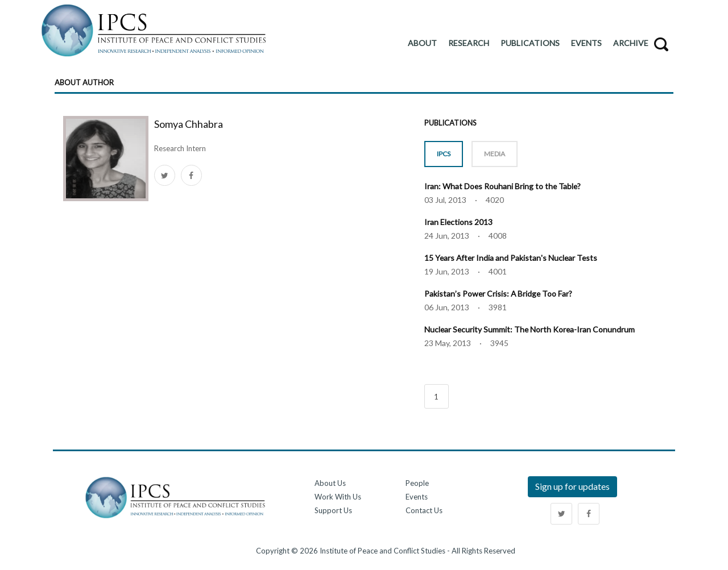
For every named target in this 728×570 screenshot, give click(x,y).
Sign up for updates (572, 485)
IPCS (444, 154)
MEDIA (495, 154)
